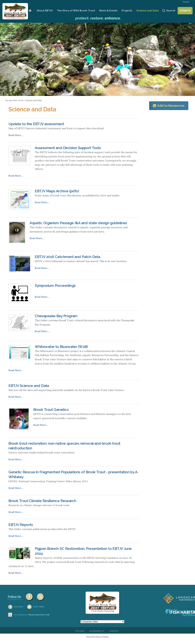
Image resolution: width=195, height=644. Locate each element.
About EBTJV (45, 11)
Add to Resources (168, 106)
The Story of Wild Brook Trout (76, 11)
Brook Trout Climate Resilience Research (42, 501)
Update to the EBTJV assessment (36, 124)
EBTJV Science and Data (29, 386)
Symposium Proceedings (55, 285)
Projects (127, 11)
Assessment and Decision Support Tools (68, 148)
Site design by (32, 615)
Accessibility (97, 631)
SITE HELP (18, 607)
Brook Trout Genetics (51, 410)
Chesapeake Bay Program (56, 316)
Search (171, 11)
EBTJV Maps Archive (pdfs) (57, 191)
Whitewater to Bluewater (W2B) (61, 347)
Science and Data (148, 11)
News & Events (108, 11)
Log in (186, 2)
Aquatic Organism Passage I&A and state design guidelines (78, 223)
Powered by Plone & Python (97, 637)
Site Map (80, 631)
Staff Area (38, 607)
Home (30, 11)
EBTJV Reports (21, 525)
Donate (185, 11)
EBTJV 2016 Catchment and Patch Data (67, 257)
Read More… (16, 135)
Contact (114, 631)
